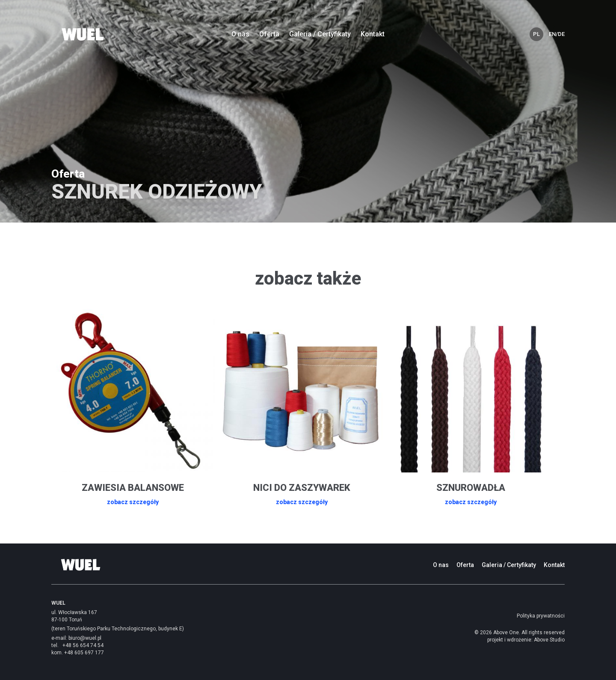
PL (536, 34)
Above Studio (549, 640)
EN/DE (556, 34)
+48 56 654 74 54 (83, 645)
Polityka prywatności (541, 616)
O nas (240, 34)
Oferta (269, 34)
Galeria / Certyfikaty (320, 34)
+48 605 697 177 (84, 653)
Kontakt (373, 34)
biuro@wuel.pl (85, 638)
